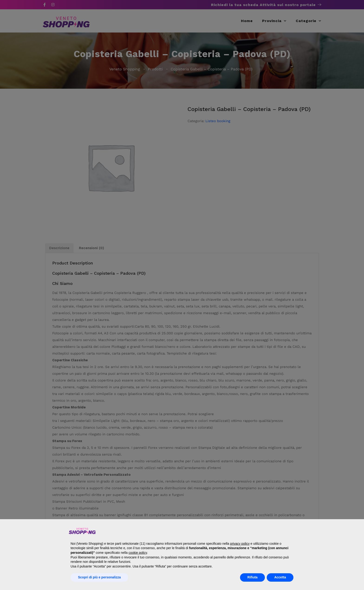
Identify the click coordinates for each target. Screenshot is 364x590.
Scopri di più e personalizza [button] (99, 577)
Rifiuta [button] (253, 577)
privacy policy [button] (240, 544)
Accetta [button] (280, 577)
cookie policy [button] (138, 553)
